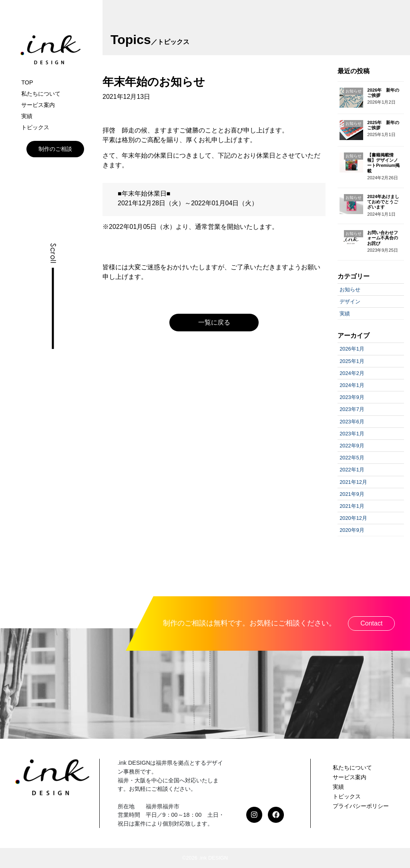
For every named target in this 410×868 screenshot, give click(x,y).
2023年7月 (352, 409)
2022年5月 (352, 458)
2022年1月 (352, 470)
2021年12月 (353, 482)
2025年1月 (352, 361)
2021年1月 (352, 506)
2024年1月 (352, 385)
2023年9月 (352, 397)
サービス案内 (38, 105)
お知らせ (350, 290)
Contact (371, 623)
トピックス (35, 127)
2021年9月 (352, 494)
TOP (27, 82)
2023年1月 (352, 434)
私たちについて (41, 94)
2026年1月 (352, 349)
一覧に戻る (214, 322)
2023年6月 (352, 422)
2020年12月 (353, 518)
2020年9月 (352, 530)
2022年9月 (352, 446)
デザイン (350, 302)
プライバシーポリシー (361, 806)
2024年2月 (352, 373)
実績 (27, 116)
